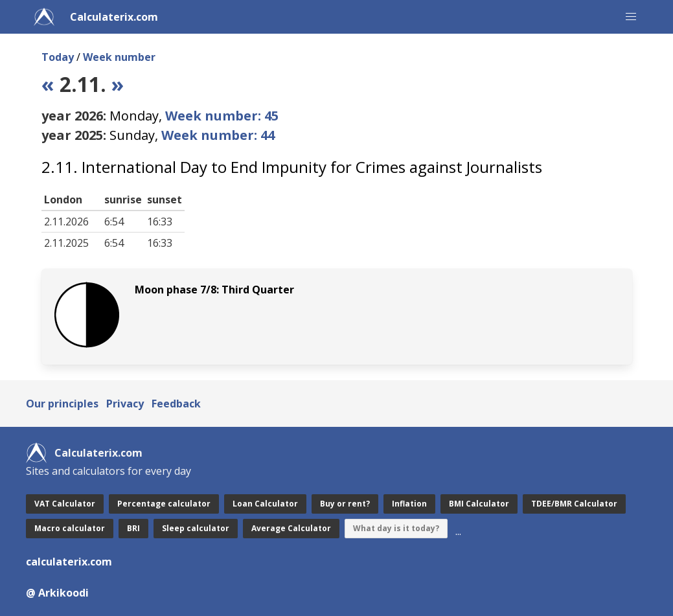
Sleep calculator (196, 528)
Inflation (409, 504)
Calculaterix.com (114, 17)
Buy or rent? (345, 504)
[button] (631, 17)
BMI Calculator (479, 504)
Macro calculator (70, 528)
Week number (119, 57)
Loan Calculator (265, 504)
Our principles (62, 404)
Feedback (176, 404)
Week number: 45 (222, 116)
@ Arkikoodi (57, 593)
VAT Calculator (65, 504)
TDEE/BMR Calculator (574, 504)
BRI (133, 528)
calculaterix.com (69, 562)
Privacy (125, 404)
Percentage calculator (164, 504)
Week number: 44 (218, 135)
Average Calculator (291, 528)
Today (58, 57)
